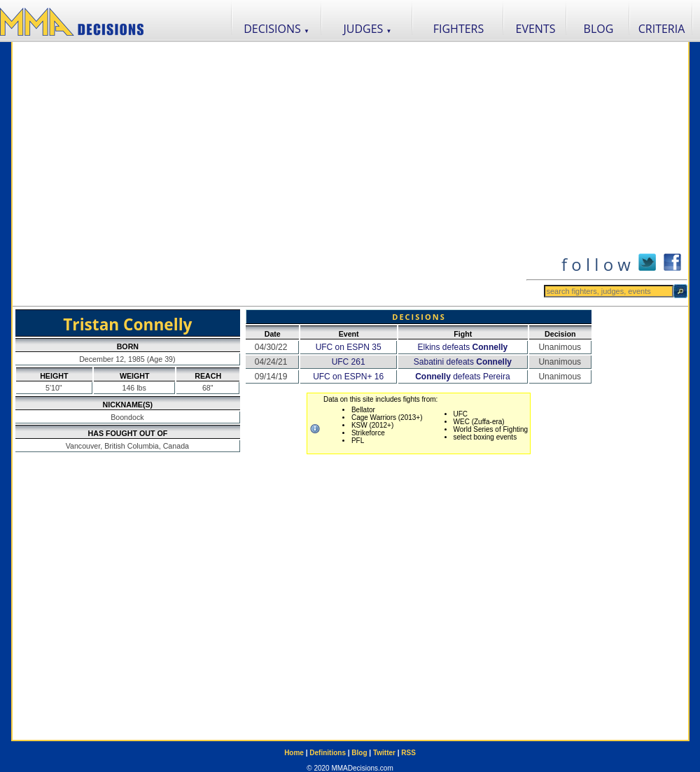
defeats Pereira (462, 377)
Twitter (384, 753)
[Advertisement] (142, 174)
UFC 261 (349, 362)
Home (294, 753)
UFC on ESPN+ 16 (348, 377)
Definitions (328, 753)
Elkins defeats (463, 347)
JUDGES (368, 29)
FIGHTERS (459, 29)
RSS (408, 753)
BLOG (599, 29)
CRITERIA (662, 29)
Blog (359, 753)
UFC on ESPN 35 (349, 347)
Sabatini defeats (463, 362)
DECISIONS (276, 29)
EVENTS (536, 29)
